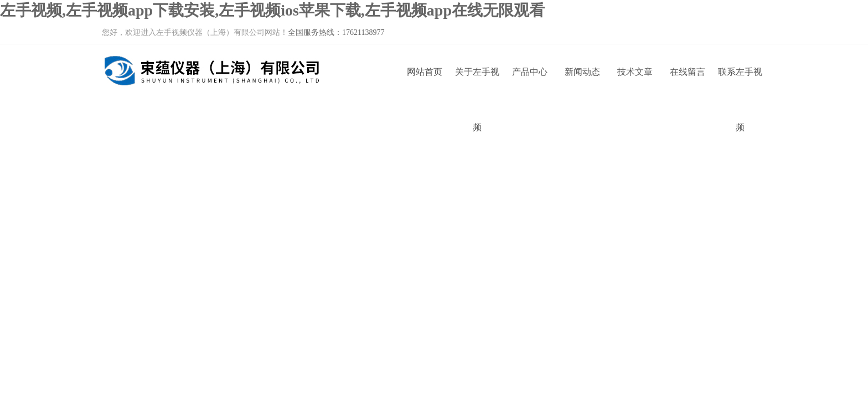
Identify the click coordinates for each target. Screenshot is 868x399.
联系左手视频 (740, 83)
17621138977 (363, 32)
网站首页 (425, 72)
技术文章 (635, 72)
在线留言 (688, 72)
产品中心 (530, 72)
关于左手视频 (477, 83)
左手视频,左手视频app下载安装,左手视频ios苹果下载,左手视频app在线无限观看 (272, 10)
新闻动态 (582, 72)
